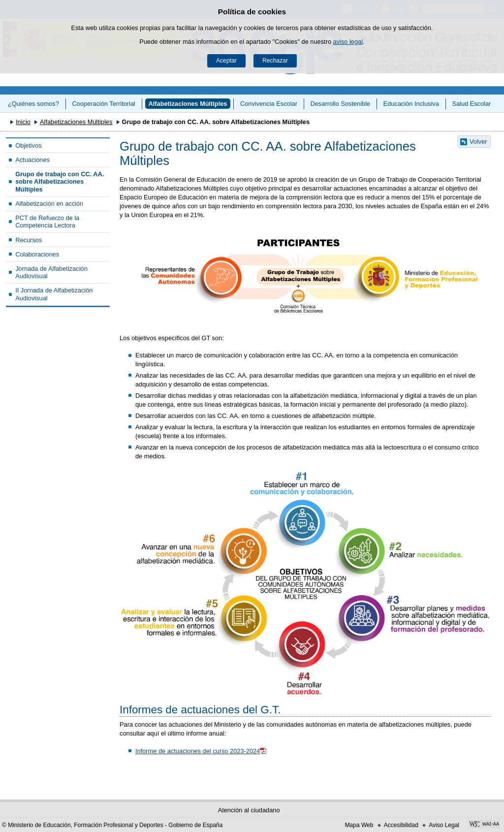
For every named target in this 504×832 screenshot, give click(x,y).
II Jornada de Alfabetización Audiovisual (54, 294)
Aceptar (226, 61)
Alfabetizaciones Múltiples (188, 104)
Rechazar (275, 61)
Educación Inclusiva (411, 104)
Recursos (29, 240)
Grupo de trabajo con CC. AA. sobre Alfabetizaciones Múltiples (60, 182)
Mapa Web (359, 825)
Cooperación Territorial (104, 104)
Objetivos (28, 145)
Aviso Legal (444, 825)
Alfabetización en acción (49, 204)
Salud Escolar (471, 104)
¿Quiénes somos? (33, 104)
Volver (478, 142)
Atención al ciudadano (249, 810)
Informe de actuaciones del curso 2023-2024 (198, 751)
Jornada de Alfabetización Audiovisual (51, 272)
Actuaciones (32, 160)
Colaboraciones (37, 254)
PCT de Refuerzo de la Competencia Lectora (47, 222)
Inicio (23, 122)
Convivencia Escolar (269, 104)
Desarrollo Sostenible (341, 104)
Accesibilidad (401, 825)
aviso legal (348, 42)
